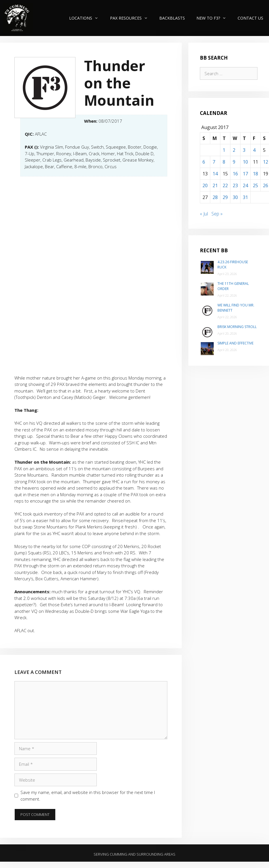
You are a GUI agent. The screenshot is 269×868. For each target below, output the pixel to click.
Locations (87, 18)
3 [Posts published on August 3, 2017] (244, 150)
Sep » (217, 214)
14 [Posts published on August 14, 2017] (215, 174)
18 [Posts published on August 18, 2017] (255, 174)
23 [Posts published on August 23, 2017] (235, 185)
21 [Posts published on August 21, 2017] (215, 185)
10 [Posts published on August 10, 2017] (245, 162)
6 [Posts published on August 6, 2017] (204, 162)
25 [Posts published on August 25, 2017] (255, 185)
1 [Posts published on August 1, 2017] (224, 150)
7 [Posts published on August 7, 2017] (214, 162)
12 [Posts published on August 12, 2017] (266, 162)
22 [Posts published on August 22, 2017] (225, 185)
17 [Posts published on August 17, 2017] (245, 174)
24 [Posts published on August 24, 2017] (245, 185)
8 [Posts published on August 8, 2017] (224, 162)
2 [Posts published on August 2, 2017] (234, 150)
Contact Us (250, 18)
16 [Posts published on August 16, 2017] (235, 174)
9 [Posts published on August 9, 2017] (234, 162)
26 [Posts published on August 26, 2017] (266, 185)
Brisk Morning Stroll (237, 327)
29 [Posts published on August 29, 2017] (225, 197)
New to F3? (214, 18)
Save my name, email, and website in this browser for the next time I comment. (88, 796)
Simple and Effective (235, 343)
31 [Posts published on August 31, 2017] (245, 197)
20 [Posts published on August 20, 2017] (205, 185)
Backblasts (172, 18)
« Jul (204, 214)
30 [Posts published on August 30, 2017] (235, 197)
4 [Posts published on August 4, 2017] (254, 150)
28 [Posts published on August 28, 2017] (215, 197)
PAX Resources (132, 18)
